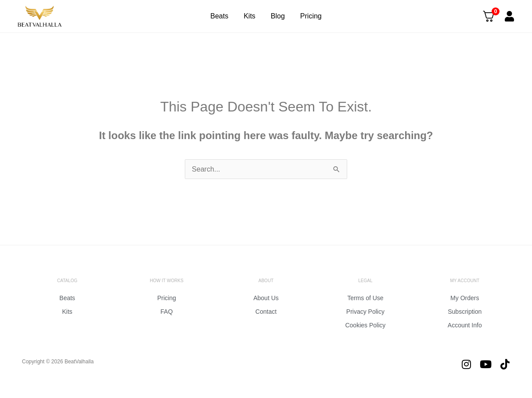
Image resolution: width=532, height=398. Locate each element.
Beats (219, 16)
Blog (278, 16)
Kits (250, 16)
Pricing (311, 16)
